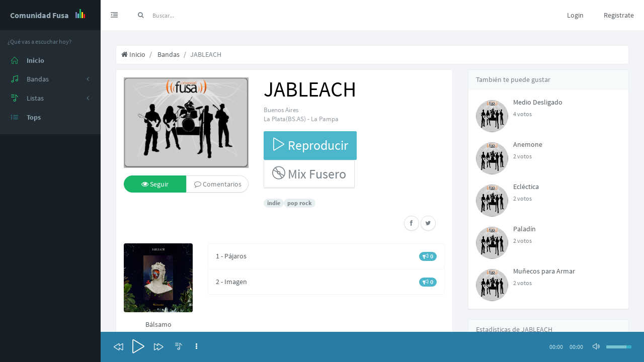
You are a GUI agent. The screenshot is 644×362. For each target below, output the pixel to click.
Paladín (525, 229)
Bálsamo (158, 324)
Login (575, 15)
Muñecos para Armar (544, 271)
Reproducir (310, 145)
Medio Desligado (538, 102)
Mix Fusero (309, 174)
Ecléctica (526, 187)
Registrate (619, 15)
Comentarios (218, 184)
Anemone (528, 144)
